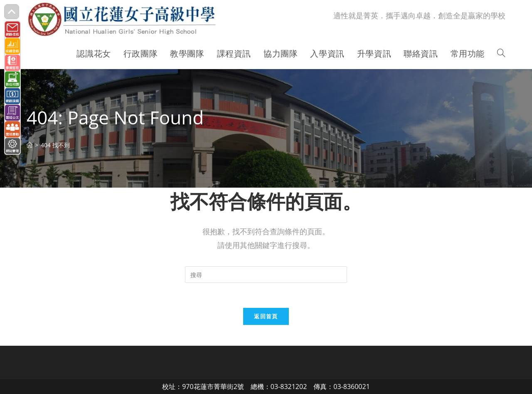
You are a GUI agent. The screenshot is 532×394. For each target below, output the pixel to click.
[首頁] (30, 145)
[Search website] (501, 54)
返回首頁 (266, 316)
